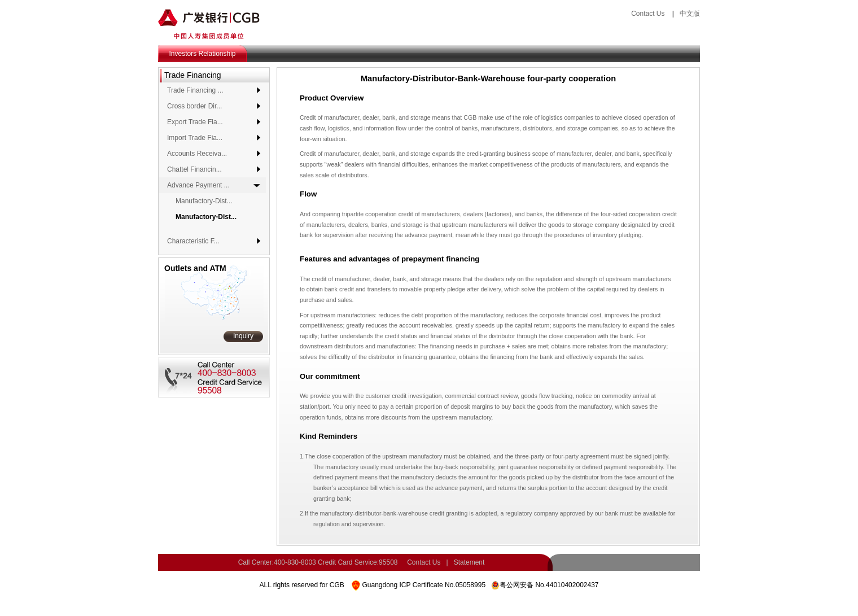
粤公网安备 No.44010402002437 (549, 585)
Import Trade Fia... (195, 138)
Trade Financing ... (195, 90)
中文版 (690, 14)
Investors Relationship (202, 54)
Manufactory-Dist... (204, 201)
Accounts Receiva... (197, 154)
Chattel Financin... (194, 169)
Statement (469, 562)
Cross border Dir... (194, 106)
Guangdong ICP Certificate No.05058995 (424, 585)
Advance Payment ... (198, 185)
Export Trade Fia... (195, 122)
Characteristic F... (193, 241)
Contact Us (648, 14)
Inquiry (243, 336)
